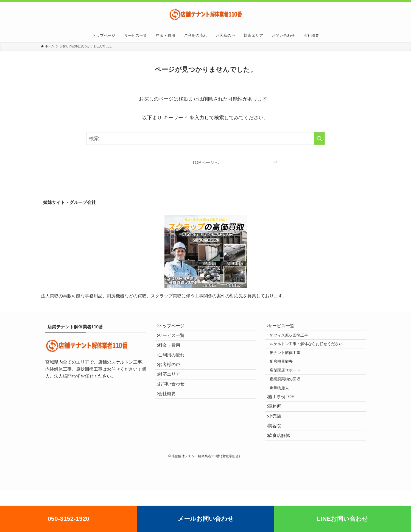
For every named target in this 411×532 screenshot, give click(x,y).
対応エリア (173, 393)
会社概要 (170, 419)
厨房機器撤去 (286, 375)
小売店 (278, 449)
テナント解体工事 (290, 364)
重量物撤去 (284, 411)
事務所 (278, 436)
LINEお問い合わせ (342, 519)
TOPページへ (205, 162)
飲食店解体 (283, 475)
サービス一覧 (175, 341)
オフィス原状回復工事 (294, 340)
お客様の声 (173, 380)
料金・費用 (173, 354)
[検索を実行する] (319, 138)
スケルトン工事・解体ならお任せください (311, 352)
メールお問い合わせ (206, 519)
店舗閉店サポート (290, 387)
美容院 (278, 462)
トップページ (175, 327)
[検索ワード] (206, 138)
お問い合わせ (175, 405)
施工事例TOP (285, 423)
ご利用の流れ (175, 366)
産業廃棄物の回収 (290, 399)
